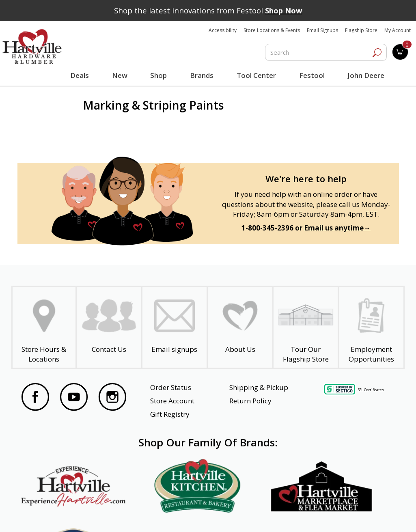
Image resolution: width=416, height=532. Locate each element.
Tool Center (255, 75)
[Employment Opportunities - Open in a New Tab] (371, 327)
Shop (160, 76)
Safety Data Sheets (183, 515)
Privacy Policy (119, 515)
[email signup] (175, 327)
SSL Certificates (371, 390)
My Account (398, 30)
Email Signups (322, 30)
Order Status (171, 387)
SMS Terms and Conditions (355, 515)
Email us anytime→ (337, 228)
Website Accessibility (53, 515)
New (120, 75)
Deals (81, 76)
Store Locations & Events (272, 30)
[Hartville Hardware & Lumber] (32, 47)
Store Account (172, 401)
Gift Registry (170, 414)
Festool (311, 75)
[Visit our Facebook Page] (35, 398)
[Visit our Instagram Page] (112, 398)
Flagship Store (361, 30)
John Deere (365, 75)
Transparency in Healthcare (265, 515)
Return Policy (250, 401)
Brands (201, 75)
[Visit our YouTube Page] (74, 398)
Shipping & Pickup (259, 387)
